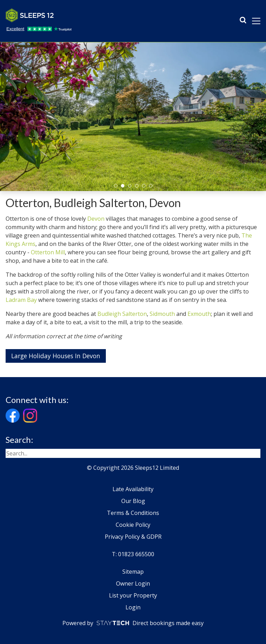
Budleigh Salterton (122, 314)
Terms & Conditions (133, 513)
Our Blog (133, 501)
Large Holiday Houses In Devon (56, 356)
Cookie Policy (133, 525)
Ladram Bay (21, 300)
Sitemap (133, 572)
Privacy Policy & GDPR (133, 537)
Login (133, 607)
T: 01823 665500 (133, 554)
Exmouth (199, 314)
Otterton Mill (48, 252)
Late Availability (133, 489)
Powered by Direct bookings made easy (133, 623)
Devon (96, 219)
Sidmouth (162, 314)
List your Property (133, 595)
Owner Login (133, 583)
